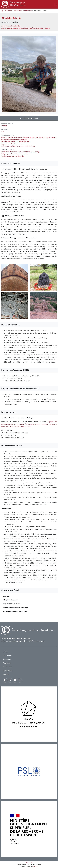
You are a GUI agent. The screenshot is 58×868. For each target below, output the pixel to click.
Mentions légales (22, 864)
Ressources (7, 667)
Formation (7, 663)
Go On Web (35, 866)
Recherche (9, 11)
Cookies (39, 864)
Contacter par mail (29, 118)
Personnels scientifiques (23, 11)
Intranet (6, 675)
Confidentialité (31, 864)
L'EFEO (5, 652)
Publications (8, 671)
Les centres (7, 655)
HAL (3, 132)
